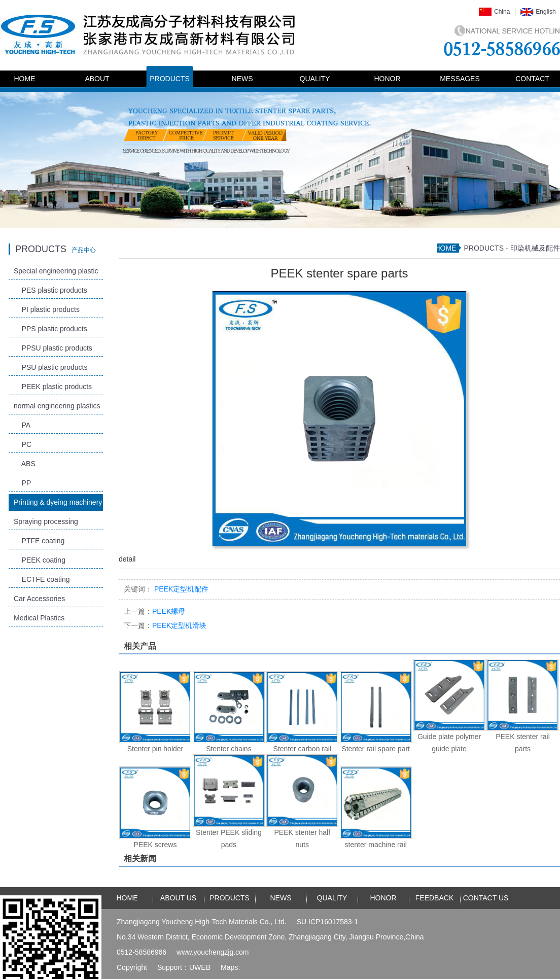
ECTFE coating (42, 579)
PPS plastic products (50, 329)
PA (22, 425)
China (502, 12)
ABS (25, 464)
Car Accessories (39, 599)
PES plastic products (50, 290)
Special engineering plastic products (56, 273)
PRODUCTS (170, 79)
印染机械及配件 (535, 248)
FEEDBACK (434, 898)
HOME (25, 79)
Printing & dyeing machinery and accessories (58, 504)
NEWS (242, 79)
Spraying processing (46, 521)
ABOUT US (178, 898)
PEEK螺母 (154, 611)
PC (23, 444)
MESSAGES (460, 79)
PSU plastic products (51, 367)
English (546, 12)
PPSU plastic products (53, 348)
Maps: (230, 967)
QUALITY (315, 79)
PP (22, 483)
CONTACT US (486, 898)
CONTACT (532, 79)
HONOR (387, 79)
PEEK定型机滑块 (165, 625)
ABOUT (97, 79)
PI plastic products (47, 309)
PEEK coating (40, 560)
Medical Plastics (39, 618)
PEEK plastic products (53, 387)
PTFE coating (39, 541)
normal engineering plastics (57, 406)
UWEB (200, 967)
